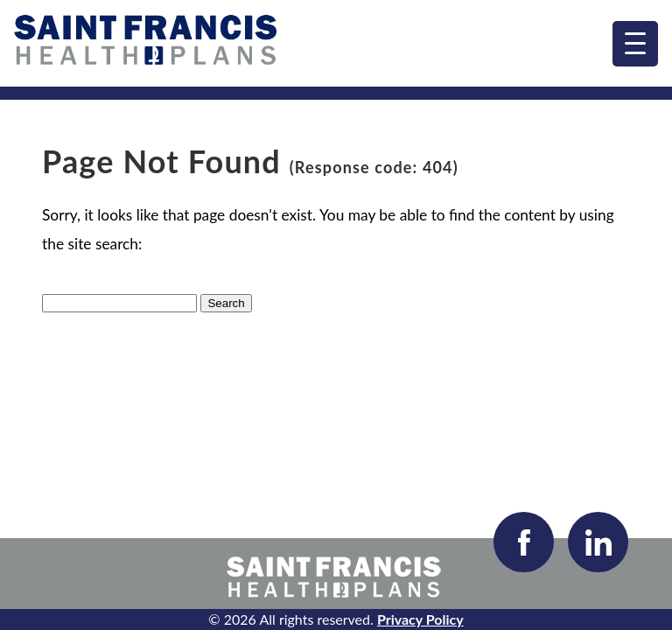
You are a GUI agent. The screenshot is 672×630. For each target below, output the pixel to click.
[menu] (635, 44)
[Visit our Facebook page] (524, 542)
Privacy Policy (420, 619)
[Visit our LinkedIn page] (598, 542)
